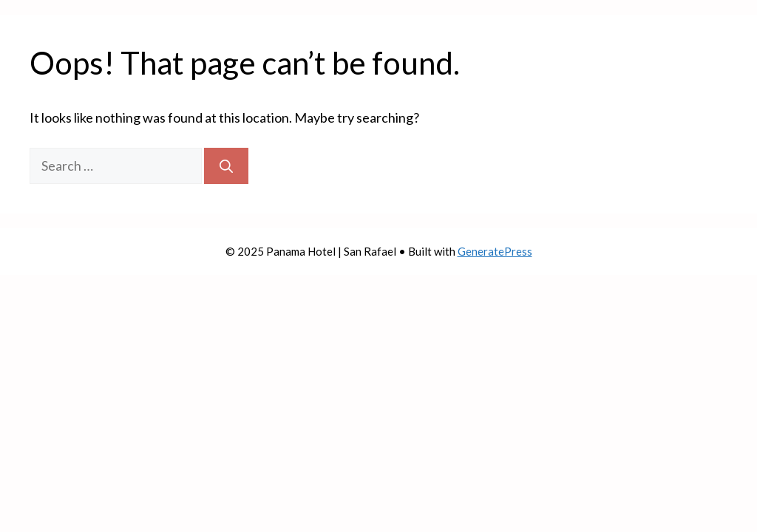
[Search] (226, 166)
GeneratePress (495, 251)
